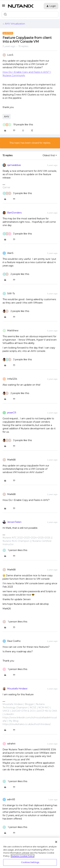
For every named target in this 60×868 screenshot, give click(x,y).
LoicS (10, 55)
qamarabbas (14, 165)
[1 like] (15, 550)
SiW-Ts (11, 293)
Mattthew (13, 331)
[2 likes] (16, 274)
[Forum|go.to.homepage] (21, 6)
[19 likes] (18, 125)
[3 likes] (17, 193)
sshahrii (11, 744)
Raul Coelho (14, 641)
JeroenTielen (14, 522)
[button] (4, 7)
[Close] (56, 842)
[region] (30, 853)
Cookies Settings (30, 862)
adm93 (11, 799)
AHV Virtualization (15, 24)
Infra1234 (12, 379)
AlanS (10, 253)
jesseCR (12, 413)
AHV (7, 117)
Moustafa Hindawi (17, 689)
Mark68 (11, 460)
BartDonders (14, 213)
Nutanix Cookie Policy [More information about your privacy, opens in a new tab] (23, 856)
